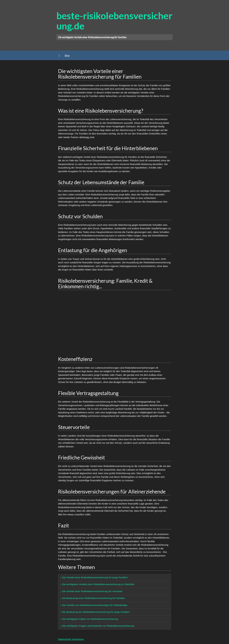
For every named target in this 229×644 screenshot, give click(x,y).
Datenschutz (65, 639)
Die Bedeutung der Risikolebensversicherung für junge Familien (95, 612)
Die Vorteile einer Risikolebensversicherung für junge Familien (94, 577)
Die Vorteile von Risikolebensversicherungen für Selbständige (94, 605)
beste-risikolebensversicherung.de (114, 21)
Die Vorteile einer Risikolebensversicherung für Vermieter (92, 591)
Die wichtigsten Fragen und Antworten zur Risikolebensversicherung (97, 626)
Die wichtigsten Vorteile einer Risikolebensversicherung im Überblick (97, 584)
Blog (67, 55)
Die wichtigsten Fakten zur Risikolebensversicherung (89, 619)
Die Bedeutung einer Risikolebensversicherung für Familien (93, 598)
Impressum (78, 639)
